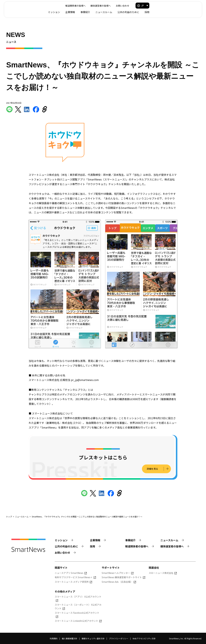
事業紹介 (132, 12)
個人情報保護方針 (70, 638)
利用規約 (54, 638)
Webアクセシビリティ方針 (144, 638)
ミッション (100, 12)
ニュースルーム (150, 12)
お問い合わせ (166, 6)
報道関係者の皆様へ (119, 6)
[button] (189, 6)
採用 (193, 12)
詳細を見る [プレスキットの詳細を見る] (152, 469)
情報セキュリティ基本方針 (93, 638)
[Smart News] (30, 8)
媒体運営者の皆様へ (145, 6)
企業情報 (117, 12)
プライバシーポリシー (119, 638)
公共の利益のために (175, 12)
